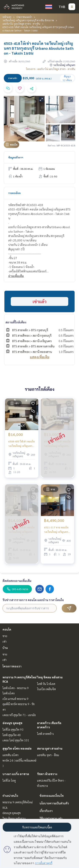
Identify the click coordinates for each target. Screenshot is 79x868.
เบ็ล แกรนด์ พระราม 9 (15, 699)
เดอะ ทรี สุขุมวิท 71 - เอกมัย (19, 715)
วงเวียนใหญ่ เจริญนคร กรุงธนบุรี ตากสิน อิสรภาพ (28, 20)
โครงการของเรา (12, 666)
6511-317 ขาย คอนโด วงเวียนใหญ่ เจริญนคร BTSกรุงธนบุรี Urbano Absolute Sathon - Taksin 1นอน (56, 530)
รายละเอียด (14, 193)
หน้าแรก (7, 17)
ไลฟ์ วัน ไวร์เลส (46, 684)
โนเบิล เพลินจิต (46, 689)
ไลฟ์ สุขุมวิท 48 (12, 735)
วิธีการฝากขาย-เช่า (51, 818)
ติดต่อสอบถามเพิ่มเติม (17, 581)
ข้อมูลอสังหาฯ (16, 157)
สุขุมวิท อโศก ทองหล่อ (17, 748)
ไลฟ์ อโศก (9, 693)
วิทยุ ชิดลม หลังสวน (50, 677)
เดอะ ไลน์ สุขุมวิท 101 (16, 740)
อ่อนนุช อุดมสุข (12, 723)
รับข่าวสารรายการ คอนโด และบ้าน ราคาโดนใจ (33, 600)
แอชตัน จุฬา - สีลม (48, 755)
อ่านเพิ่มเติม (16, 276)
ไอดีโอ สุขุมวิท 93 (13, 729)
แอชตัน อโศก (11, 755)
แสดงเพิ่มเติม (40, 357)
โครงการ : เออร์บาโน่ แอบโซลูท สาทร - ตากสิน (51, 69)
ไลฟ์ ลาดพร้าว (45, 734)
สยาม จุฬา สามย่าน (50, 748)
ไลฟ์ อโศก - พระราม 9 (16, 688)
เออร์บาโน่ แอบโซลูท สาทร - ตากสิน (21, 24)
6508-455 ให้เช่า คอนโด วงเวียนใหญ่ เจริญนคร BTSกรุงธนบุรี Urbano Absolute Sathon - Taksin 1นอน (21, 444)
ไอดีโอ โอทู (9, 780)
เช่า (5, 641)
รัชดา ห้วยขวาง (47, 774)
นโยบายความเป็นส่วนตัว (54, 803)
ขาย (5, 636)
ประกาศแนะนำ (24, 17)
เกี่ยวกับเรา (46, 811)
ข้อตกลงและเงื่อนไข (52, 796)
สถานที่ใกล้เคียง (16, 322)
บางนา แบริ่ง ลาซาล (16, 774)
